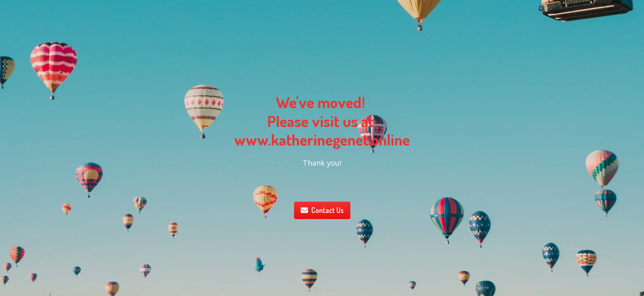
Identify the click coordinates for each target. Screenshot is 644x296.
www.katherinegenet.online (322, 139)
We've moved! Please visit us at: (322, 111)
